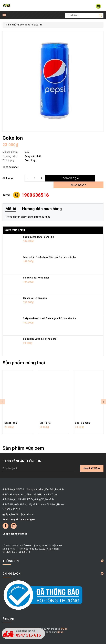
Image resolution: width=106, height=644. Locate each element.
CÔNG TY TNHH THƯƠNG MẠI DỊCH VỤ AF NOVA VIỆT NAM (32, 545)
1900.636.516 (13, 509)
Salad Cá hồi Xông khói (36, 278)
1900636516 (35, 195)
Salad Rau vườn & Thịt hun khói (40, 339)
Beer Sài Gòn (82, 423)
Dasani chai (11, 423)
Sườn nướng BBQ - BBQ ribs (39, 237)
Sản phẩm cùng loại (24, 363)
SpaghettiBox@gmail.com (20, 514)
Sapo (60, 632)
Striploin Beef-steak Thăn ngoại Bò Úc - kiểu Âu (50, 318)
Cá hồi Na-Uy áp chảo (35, 298)
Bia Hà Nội (46, 423)
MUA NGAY (78, 185)
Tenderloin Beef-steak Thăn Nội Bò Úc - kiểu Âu (49, 257)
